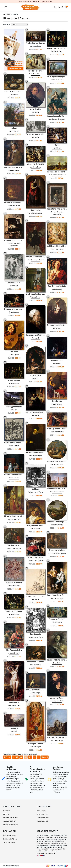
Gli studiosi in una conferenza (14, 443)
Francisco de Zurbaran (35, 213)
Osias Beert (14, 94)
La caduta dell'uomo (35, 164)
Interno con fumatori (35, 662)
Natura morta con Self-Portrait (14, 240)
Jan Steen (57, 148)
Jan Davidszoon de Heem (14, 167)
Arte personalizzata (15, 69)
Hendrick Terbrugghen (14, 548)
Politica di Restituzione (11, 824)
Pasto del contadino (14, 611)
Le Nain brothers (57, 51)
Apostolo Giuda (57, 698)
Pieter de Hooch (35, 297)
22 (21, 757)
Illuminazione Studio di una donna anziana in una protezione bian (35, 335)
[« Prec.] (7, 757)
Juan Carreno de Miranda (57, 119)
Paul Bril (14, 410)
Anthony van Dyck (35, 456)
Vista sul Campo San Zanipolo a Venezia (57, 737)
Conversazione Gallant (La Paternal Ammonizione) (14, 475)
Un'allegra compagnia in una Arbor (57, 77)
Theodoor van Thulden (35, 561)
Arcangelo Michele (35, 744)
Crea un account (42, 821)
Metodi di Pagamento (10, 818)
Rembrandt (35, 112)
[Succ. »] (45, 757)
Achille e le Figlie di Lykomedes (57, 246)
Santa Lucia (35, 210)
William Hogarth (14, 446)
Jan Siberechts (14, 131)
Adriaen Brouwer (14, 170)
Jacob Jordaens (35, 167)
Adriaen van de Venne (57, 80)
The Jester (14, 352)
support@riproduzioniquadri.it (46, 853)
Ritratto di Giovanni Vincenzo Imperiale (35, 453)
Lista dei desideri (42, 814)
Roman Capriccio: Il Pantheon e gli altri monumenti (57, 489)
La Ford (14, 128)
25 (35, 757)
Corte (57, 145)
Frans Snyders (14, 312)
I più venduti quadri (10, 836)
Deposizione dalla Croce (57, 325)
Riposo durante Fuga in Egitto (57, 522)
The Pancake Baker (14, 650)
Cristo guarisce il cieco (57, 429)
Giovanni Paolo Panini (57, 492)
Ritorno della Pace (35, 558)
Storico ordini (41, 811)
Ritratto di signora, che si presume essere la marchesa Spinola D (14, 516)
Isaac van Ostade (14, 206)
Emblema (35, 489)
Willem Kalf (57, 363)
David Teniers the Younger (57, 175)
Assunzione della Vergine (57, 116)
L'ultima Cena (14, 380)
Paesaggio (14, 728)
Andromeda (14, 703)
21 (17, 757)
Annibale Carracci (57, 525)
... (13, 757)
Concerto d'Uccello (57, 619)
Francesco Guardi (35, 46)
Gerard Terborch (57, 404)
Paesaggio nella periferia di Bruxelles (57, 172)
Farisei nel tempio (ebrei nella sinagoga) (35, 134)
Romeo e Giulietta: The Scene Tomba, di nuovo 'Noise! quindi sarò (35, 690)
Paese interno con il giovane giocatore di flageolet (57, 48)
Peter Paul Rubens (35, 74)
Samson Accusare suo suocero (35, 412)
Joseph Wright (35, 693)
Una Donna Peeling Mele (35, 294)
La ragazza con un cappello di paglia (35, 526)
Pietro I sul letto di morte (57, 660)
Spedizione (57, 401)
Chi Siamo (7, 814)
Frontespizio (35, 634)
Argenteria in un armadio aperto (57, 209)
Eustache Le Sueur (57, 432)
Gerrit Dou (35, 378)
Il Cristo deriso (14, 545)
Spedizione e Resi (9, 821)
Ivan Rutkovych (35, 747)
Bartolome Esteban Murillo (57, 553)
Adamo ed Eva (14, 283)
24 (30, 757)
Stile (9, 14)
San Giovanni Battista (57, 286)
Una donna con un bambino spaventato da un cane (35, 596)
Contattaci (7, 811)
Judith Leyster (14, 355)
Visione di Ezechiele (14, 583)
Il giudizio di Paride (35, 71)
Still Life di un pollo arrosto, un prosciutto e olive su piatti (14, 91)
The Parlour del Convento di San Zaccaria (35, 43)
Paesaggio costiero (14, 407)
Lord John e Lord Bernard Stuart (57, 595)
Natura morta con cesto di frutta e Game (14, 309)
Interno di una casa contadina (14, 203)
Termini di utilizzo (9, 842)
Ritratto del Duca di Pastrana (35, 257)
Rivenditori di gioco (57, 550)
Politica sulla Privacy (10, 839)
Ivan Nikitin (57, 663)
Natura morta (57, 361)
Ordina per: (7, 25)
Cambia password (43, 818)
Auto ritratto (35, 109)
